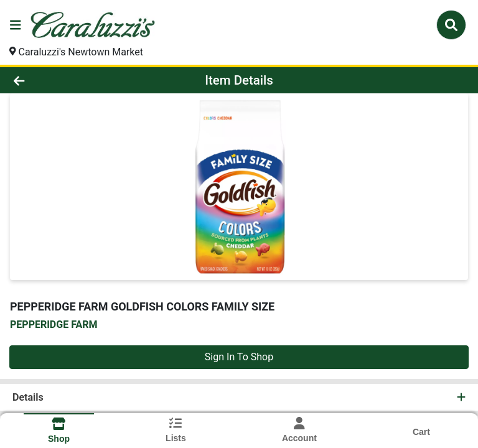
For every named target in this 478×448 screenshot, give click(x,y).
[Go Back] (67, 80)
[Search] (451, 25)
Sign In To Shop (239, 357)
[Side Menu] (16, 25)
